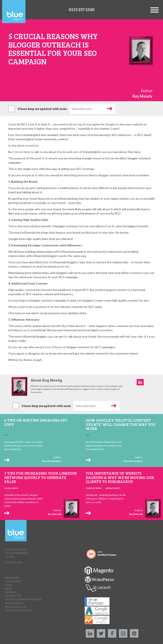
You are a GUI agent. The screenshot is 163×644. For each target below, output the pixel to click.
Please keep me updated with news (42, 109)
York (8, 585)
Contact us (13, 596)
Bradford (12, 578)
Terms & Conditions (18, 610)
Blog (9, 589)
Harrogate (13, 581)
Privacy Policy (15, 603)
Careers (11, 592)
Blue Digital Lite (16, 607)
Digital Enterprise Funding (24, 599)
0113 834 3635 (14, 562)
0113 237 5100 (82, 9)
